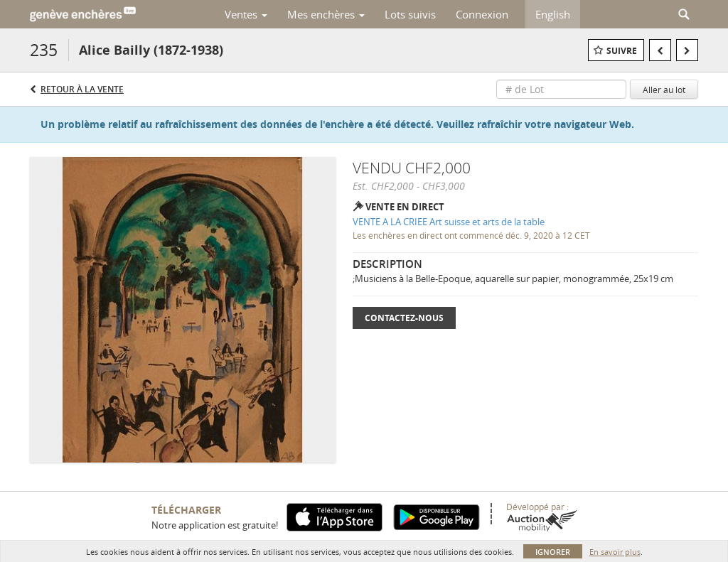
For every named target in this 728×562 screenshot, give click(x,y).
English (553, 14)
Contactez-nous (404, 318)
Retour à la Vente (82, 89)
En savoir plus (615, 552)
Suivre (622, 51)
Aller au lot (664, 90)
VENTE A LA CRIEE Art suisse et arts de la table (449, 222)
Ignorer (553, 552)
